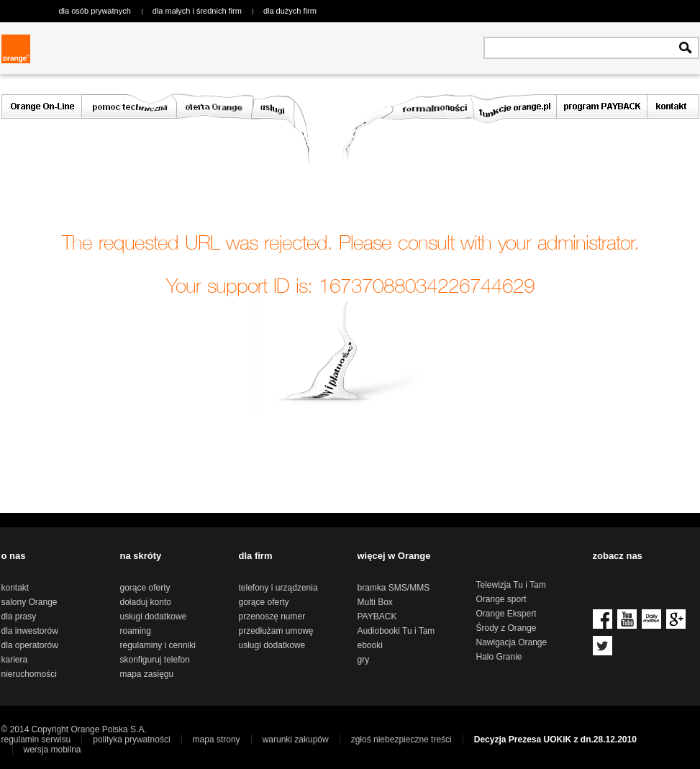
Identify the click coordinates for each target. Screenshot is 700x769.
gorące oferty (145, 588)
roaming (136, 631)
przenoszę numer (272, 616)
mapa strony (217, 740)
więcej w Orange (394, 556)
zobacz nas (618, 556)
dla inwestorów (30, 631)
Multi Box (375, 602)
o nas (14, 556)
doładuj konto (146, 602)
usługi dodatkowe (154, 616)
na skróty (141, 556)
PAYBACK (377, 616)
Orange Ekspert (506, 614)
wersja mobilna (53, 750)
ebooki (370, 645)
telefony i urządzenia (278, 588)
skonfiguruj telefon (155, 660)
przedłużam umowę (276, 631)
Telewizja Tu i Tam (511, 585)
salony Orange (29, 602)
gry (364, 660)
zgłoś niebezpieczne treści (401, 740)
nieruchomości (29, 674)
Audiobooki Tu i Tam (396, 631)
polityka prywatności (131, 740)
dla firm (256, 556)
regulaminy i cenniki (158, 645)
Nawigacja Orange (512, 642)
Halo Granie (499, 657)
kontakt (15, 588)
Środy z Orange (506, 628)
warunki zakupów (296, 740)
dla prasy (19, 616)
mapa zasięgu (147, 674)
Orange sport (501, 599)
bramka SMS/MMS (394, 588)
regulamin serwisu (36, 740)
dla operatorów (30, 645)
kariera (15, 660)
